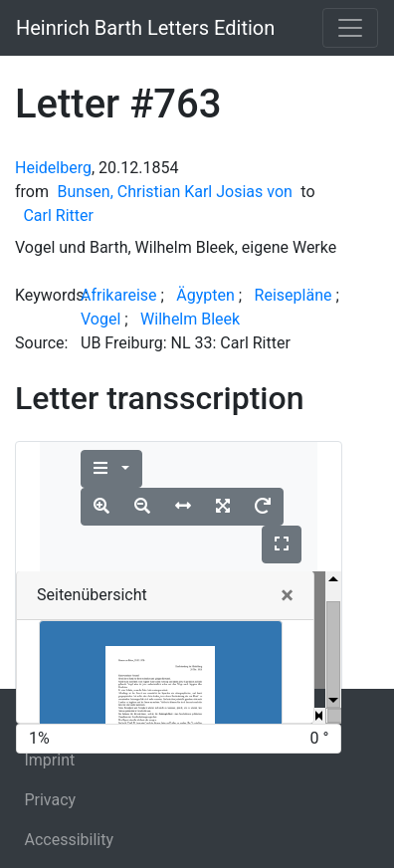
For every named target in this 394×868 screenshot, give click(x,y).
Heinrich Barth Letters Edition (145, 28)
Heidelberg (53, 168)
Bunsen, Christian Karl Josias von (174, 192)
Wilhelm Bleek (190, 319)
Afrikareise (119, 295)
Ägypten (205, 295)
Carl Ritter (58, 216)
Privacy (50, 800)
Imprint (49, 760)
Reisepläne (294, 295)
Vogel (100, 319)
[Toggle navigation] (350, 28)
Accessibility (69, 840)
